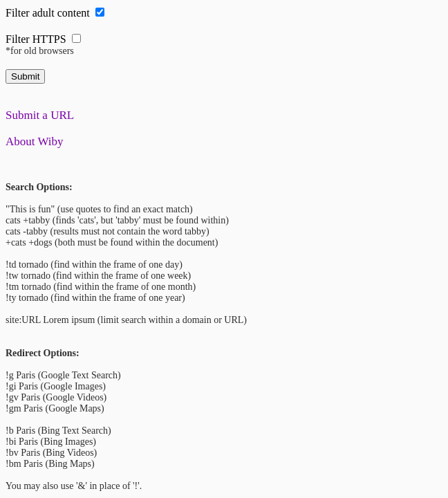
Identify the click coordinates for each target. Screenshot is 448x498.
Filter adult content (48, 13)
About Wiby (35, 141)
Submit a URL (40, 115)
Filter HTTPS (36, 39)
